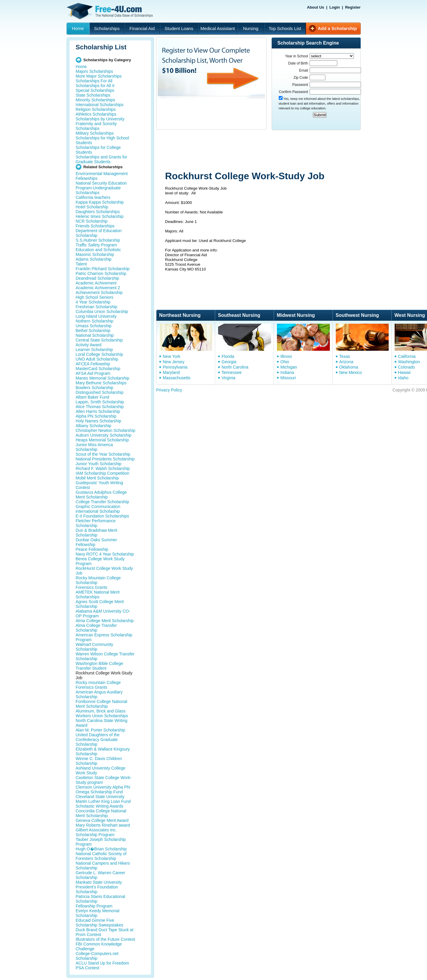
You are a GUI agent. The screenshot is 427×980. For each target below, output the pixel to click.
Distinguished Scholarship (100, 392)
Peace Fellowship (92, 549)
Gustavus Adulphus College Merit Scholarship (101, 495)
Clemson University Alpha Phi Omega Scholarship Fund (103, 789)
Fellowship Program (94, 906)
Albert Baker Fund (93, 397)
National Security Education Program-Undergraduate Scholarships (101, 188)
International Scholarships (100, 105)
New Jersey (174, 362)
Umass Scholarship (94, 326)
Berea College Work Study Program (100, 561)
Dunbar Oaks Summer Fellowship (96, 542)
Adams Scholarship (94, 259)
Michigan (289, 367)
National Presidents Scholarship (105, 459)
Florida (228, 356)
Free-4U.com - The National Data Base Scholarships (111, 11)
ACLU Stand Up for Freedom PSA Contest (103, 965)
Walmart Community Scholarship (94, 647)
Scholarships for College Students (98, 150)
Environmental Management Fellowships (102, 176)
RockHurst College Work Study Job (104, 571)
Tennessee (232, 372)
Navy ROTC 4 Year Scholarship (105, 554)
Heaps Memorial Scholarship (102, 440)
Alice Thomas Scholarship (100, 407)
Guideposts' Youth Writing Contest (100, 485)
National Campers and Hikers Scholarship (103, 866)
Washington (409, 362)
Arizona (346, 362)
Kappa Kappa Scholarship (100, 202)
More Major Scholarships (99, 76)
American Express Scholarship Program (104, 637)
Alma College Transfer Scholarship (96, 628)
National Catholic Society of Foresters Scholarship (101, 856)
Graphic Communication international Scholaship (98, 509)
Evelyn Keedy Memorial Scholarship (98, 913)
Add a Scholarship (338, 28)
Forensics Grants (92, 587)
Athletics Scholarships (96, 114)
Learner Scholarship (94, 350)
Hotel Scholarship (92, 207)
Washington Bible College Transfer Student (100, 666)
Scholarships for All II (95, 86)
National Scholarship (95, 335)
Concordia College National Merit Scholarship (101, 813)
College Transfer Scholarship (103, 502)
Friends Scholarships (95, 226)
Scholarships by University (100, 119)
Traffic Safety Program (96, 245)
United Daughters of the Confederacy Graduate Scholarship (98, 740)
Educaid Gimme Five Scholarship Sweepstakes (100, 923)
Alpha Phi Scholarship (96, 416)
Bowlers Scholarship (95, 388)
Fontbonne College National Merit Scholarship (102, 704)
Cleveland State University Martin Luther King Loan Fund (103, 799)
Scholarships (107, 28)
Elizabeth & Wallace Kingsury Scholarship (103, 751)
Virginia (229, 378)
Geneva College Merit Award (102, 820)
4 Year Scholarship (93, 302)
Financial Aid (142, 28)
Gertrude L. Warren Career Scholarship (101, 875)
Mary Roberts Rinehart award (103, 825)
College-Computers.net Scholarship (97, 956)
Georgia (229, 362)
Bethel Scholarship (93, 331)
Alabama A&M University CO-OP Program (103, 614)
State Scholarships (93, 95)
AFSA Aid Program (93, 373)
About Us (316, 7)
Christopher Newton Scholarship (106, 430)
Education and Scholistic (99, 250)
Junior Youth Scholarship (99, 464)
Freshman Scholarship (97, 307)
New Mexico (351, 372)
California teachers (93, 197)
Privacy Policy (169, 390)
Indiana (287, 372)
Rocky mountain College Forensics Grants (98, 685)
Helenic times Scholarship (100, 216)
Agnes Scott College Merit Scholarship (100, 604)
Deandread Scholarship (97, 278)
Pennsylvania (175, 367)
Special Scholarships (95, 90)
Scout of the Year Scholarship (103, 454)
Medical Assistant (218, 28)
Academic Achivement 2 (98, 288)
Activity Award (89, 345)
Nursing (251, 28)
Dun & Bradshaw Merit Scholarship (97, 533)
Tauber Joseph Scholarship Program (101, 842)
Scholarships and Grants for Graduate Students (102, 159)
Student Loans (179, 28)
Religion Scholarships (96, 109)
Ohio (285, 362)
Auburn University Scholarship (104, 435)
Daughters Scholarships (98, 212)
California (407, 356)
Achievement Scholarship (99, 292)
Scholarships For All (94, 81)
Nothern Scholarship (95, 321)
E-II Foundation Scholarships (103, 516)
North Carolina (235, 367)
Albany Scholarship (94, 426)
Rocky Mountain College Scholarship (98, 580)
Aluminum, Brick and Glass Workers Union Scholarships (102, 713)
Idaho (403, 378)
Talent (81, 264)
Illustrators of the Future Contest (105, 939)
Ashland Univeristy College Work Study (101, 770)
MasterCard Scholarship (98, 369)
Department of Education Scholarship (99, 233)
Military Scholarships (95, 133)
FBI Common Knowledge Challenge (99, 946)
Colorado (407, 367)
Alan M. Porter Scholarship (101, 730)
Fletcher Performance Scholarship (96, 523)
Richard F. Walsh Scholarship (103, 468)
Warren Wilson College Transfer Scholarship (105, 656)
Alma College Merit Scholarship (105, 621)
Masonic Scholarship (95, 254)
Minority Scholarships (96, 100)
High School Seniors (95, 297)
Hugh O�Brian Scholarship (101, 849)
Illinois (286, 356)
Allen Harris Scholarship (98, 411)
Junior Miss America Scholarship (94, 447)
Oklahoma (349, 367)
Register (353, 7)
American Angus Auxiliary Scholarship (99, 694)
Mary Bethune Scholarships (101, 383)
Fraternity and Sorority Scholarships (96, 126)
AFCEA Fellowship (93, 364)
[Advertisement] (269, 151)
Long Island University (96, 316)
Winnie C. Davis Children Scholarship (99, 761)
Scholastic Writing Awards (100, 806)
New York (172, 356)
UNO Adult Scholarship (97, 359)
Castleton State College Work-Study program (104, 780)
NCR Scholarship (92, 221)
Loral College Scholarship (100, 354)
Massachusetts (177, 378)
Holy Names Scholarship (99, 421)
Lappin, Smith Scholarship (100, 402)
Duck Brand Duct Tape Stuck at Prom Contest (105, 932)
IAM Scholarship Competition (103, 473)
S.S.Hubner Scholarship (98, 240)
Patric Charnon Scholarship (101, 273)
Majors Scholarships (94, 71)
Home (78, 28)
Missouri (288, 378)
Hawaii (404, 372)
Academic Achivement (96, 283)
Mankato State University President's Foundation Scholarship (99, 887)
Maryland (171, 372)
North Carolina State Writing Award (102, 723)
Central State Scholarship (99, 340)
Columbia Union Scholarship (102, 312)
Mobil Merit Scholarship (97, 478)
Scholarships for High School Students (103, 140)
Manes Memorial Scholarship (103, 378)
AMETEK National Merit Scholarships (98, 594)
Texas (345, 356)
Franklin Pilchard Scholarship (103, 269)
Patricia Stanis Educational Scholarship (101, 899)
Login (334, 7)
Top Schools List (285, 28)
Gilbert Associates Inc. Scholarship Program (96, 832)
